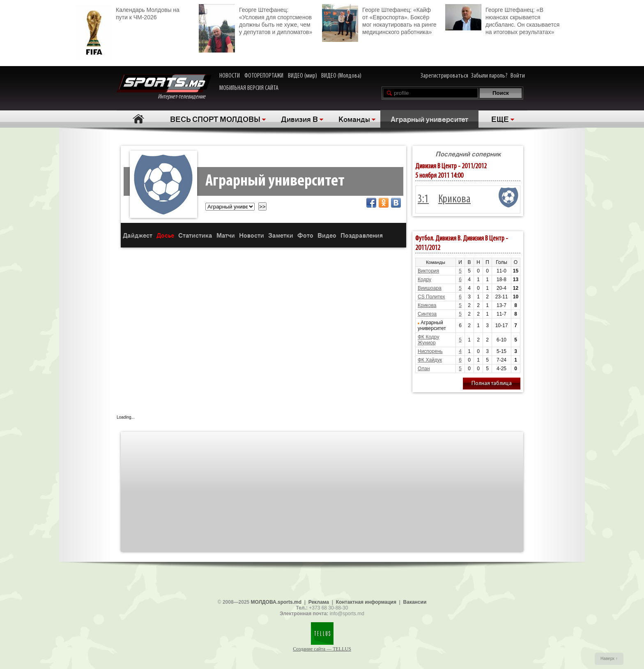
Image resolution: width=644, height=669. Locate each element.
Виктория (428, 271)
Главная (138, 119)
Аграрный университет (429, 119)
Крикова (454, 199)
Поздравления (362, 235)
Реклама (319, 602)
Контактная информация (366, 602)
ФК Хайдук (430, 360)
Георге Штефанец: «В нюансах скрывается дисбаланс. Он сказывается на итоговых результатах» (502, 20)
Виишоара (430, 288)
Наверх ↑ (609, 659)
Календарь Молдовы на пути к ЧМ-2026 (128, 13)
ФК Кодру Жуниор (428, 340)
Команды (354, 119)
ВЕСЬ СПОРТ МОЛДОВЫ (215, 119)
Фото (305, 235)
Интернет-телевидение (164, 87)
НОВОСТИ (230, 76)
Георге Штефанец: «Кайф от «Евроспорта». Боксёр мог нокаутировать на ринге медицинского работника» (379, 20)
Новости (252, 235)
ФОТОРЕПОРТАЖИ (264, 76)
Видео (327, 235)
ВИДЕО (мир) (302, 76)
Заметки (281, 235)
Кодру (424, 280)
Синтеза (427, 314)
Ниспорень (430, 351)
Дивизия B (299, 119)
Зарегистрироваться (444, 76)
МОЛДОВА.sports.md (276, 602)
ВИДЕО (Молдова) (341, 76)
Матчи (226, 235)
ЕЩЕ (500, 119)
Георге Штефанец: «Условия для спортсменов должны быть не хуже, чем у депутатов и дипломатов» (255, 20)
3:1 (423, 199)
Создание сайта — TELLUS (322, 649)
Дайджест (138, 235)
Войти (518, 76)
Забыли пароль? (489, 76)
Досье (165, 235)
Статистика (195, 235)
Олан (424, 369)
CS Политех (431, 297)
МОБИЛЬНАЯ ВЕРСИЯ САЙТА (249, 88)
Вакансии (415, 602)
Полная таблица (492, 384)
